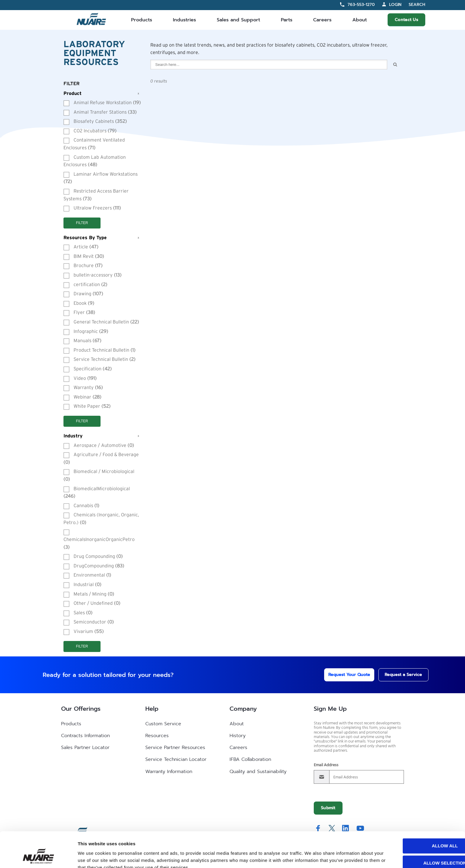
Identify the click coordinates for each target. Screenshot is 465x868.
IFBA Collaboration (250, 759)
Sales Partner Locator (85, 748)
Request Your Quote (341, 675)
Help (152, 709)
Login (395, 5)
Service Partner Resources (175, 748)
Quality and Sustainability (258, 772)
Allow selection (416, 833)
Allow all (415, 816)
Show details (311, 856)
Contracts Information (85, 736)
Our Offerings (81, 709)
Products (142, 20)
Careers (322, 20)
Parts (287, 20)
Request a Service (397, 675)
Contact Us (406, 20)
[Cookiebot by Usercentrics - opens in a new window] (38, 856)
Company (243, 709)
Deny (415, 850)
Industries (184, 20)
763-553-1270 (361, 5)
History (238, 736)
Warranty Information (169, 772)
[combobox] (269, 65)
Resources (157, 736)
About (360, 20)
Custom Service (163, 724)
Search (417, 5)
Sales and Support (238, 20)
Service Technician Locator (176, 759)
